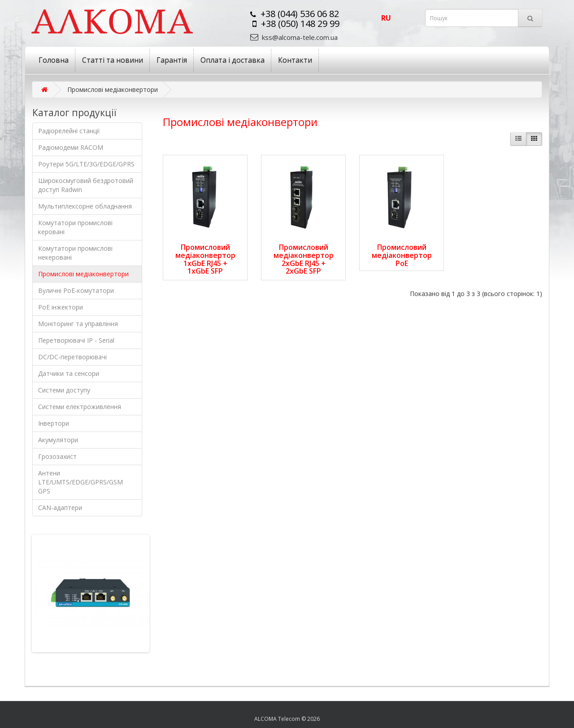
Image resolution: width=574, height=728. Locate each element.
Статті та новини (113, 60)
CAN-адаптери (60, 508)
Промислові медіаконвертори (83, 274)
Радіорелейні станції (69, 131)
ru (386, 18)
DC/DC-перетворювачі (72, 357)
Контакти (295, 60)
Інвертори (54, 423)
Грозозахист (57, 456)
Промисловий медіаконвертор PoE (402, 255)
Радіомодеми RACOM (71, 147)
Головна (54, 60)
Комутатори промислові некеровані (75, 253)
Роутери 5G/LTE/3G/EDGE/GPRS (86, 164)
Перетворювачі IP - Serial (76, 340)
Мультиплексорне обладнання (85, 206)
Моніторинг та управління (78, 324)
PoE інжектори (61, 307)
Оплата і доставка (233, 60)
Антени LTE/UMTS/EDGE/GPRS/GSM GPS (80, 482)
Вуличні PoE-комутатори (76, 290)
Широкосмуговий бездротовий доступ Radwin (86, 185)
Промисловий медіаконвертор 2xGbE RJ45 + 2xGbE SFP (304, 259)
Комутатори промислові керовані (75, 227)
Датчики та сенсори (69, 373)
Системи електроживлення (80, 407)
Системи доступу (64, 390)
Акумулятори (58, 440)
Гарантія (172, 60)
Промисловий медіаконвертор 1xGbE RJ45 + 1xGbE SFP (205, 259)
